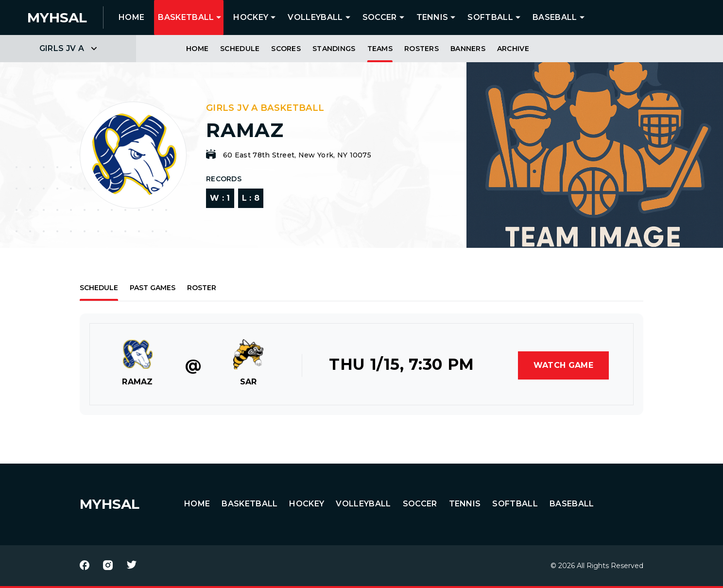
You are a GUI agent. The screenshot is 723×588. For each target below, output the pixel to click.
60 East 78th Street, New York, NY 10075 (297, 155)
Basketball (186, 17)
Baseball (555, 17)
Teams (380, 49)
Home (197, 49)
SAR (249, 382)
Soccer (380, 17)
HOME (131, 17)
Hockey (251, 17)
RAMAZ (138, 382)
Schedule (240, 49)
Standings (334, 49)
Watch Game (563, 365)
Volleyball (315, 17)
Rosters (422, 49)
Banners (468, 49)
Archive (513, 49)
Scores (286, 49)
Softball (490, 17)
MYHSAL (110, 504)
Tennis (432, 17)
